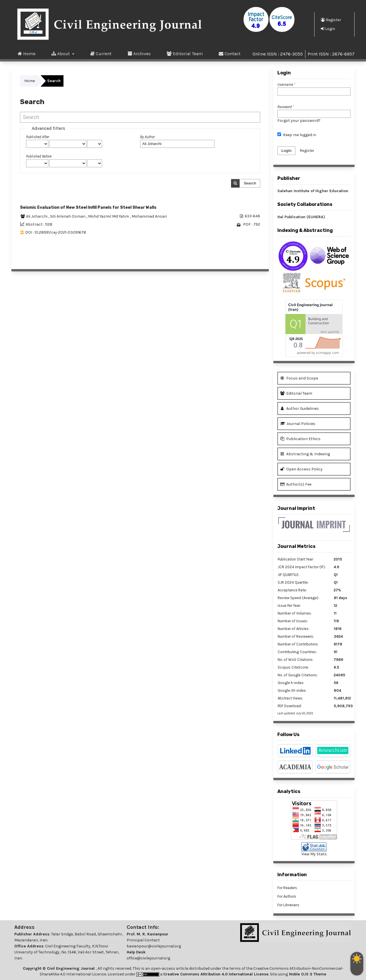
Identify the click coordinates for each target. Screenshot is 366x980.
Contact (230, 53)
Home (27, 53)
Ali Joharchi (37, 216)
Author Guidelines (300, 409)
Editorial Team (185, 53)
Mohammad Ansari (149, 216)
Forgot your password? (299, 121)
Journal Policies (298, 424)
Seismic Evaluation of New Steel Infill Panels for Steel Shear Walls (88, 207)
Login (328, 29)
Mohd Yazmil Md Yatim (109, 216)
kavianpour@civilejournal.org (154, 946)
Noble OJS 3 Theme (307, 974)
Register (331, 20)
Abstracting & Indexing (305, 454)
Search (250, 183)
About (61, 53)
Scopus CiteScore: (293, 667)
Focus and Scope (299, 378)
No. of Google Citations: (298, 675)
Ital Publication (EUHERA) (301, 217)
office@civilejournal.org (148, 958)
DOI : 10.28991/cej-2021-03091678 (56, 232)
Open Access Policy (301, 469)
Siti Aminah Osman (68, 216)
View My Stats (314, 854)
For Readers (287, 888)
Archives (139, 53)
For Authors (287, 896)
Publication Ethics (300, 439)
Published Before (39, 156)
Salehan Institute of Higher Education (313, 191)
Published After (38, 137)
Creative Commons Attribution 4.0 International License (216, 974)
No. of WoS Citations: (296, 660)
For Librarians (288, 905)
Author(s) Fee (296, 484)
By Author (147, 137)
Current (101, 53)
